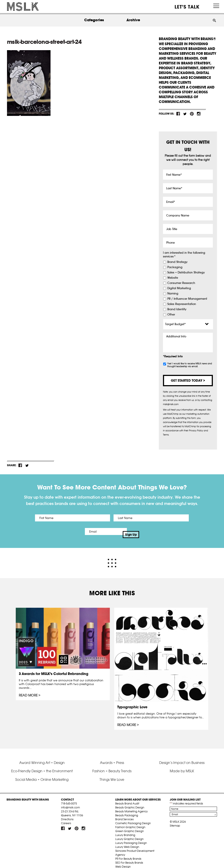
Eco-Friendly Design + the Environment (42, 765)
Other (171, 315)
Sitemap (175, 819)
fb (178, 114)
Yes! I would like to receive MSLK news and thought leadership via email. (190, 365)
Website (173, 278)
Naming (173, 294)
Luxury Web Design (127, 841)
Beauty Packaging (127, 809)
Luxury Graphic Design (129, 833)
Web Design (123, 860)
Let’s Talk (187, 7)
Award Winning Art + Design (42, 756)
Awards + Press (112, 756)
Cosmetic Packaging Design (133, 817)
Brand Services (124, 813)
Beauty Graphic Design (130, 801)
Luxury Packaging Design (131, 837)
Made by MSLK (182, 765)
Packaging (175, 267)
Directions (67, 813)
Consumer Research (181, 283)
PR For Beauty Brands (128, 853)
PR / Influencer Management (187, 299)
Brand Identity (177, 309)
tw (185, 114)
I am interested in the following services (184, 255)
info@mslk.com (70, 801)
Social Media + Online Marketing (42, 773)
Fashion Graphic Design (130, 821)
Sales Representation (182, 304)
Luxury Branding (125, 829)
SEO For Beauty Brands (129, 856)
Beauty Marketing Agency (131, 805)
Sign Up (149, 531)
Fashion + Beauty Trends (112, 765)
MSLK (23, 7)
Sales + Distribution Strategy (186, 273)
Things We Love (112, 773)
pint (192, 114)
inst (199, 114)
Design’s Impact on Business (182, 756)
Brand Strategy (177, 262)
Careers (66, 817)
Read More (29, 690)
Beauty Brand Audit (127, 797)
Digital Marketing (179, 288)
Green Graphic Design (129, 825)
